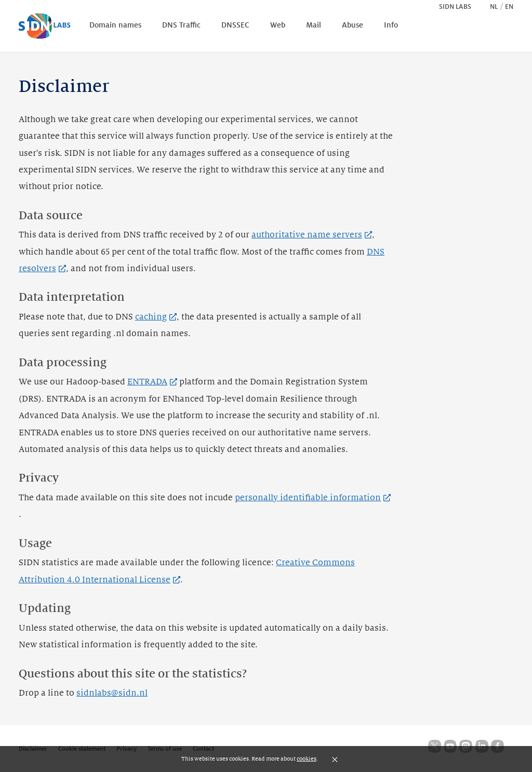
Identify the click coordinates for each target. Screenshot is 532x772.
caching (156, 317)
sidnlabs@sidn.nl (112, 693)
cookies (307, 758)
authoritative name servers (312, 235)
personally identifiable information (313, 498)
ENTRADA (152, 382)
